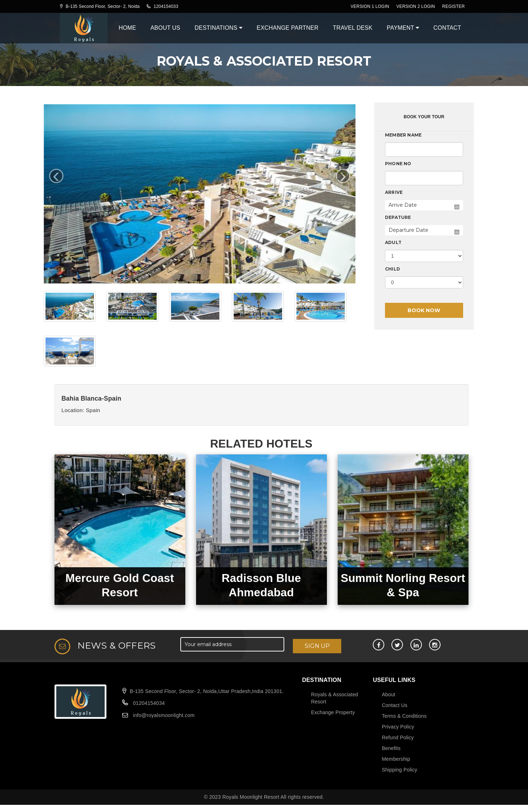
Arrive (394, 192)
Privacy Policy (398, 727)
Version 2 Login (416, 6)
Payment (403, 28)
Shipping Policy (399, 770)
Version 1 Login (370, 6)
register (454, 6)
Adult (393, 242)
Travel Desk (353, 28)
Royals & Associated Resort (335, 698)
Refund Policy (398, 737)
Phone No (398, 164)
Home (127, 28)
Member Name (403, 135)
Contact (447, 28)
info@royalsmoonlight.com (164, 715)
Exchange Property (333, 712)
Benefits (391, 748)
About (389, 694)
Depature (398, 217)
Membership (396, 759)
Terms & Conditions (404, 716)
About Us (165, 28)
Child (393, 269)
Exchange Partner (287, 28)
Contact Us (394, 705)
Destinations (218, 28)
